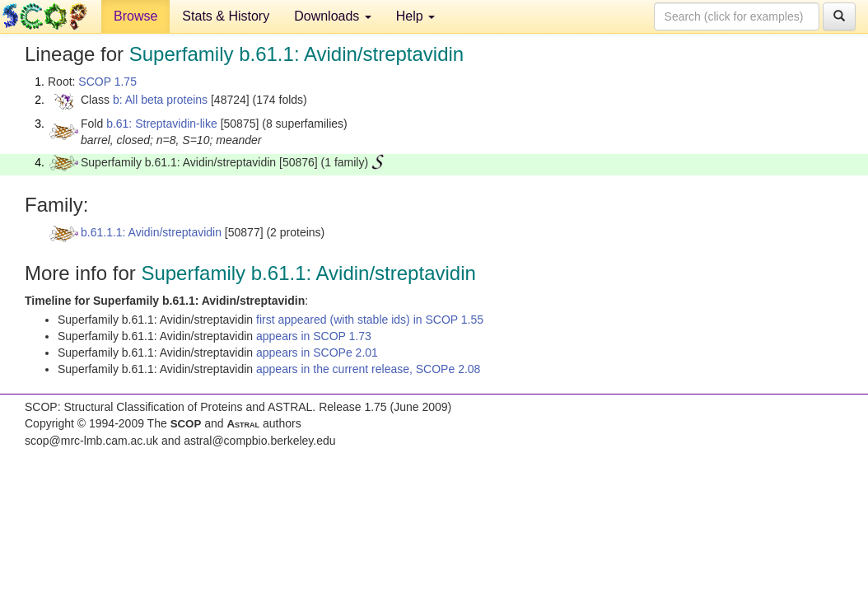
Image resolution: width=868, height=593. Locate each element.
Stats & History (226, 16)
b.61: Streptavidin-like (162, 124)
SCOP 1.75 (107, 82)
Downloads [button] (333, 16)
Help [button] (415, 16)
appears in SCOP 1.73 (314, 336)
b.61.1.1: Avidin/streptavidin (151, 232)
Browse (135, 16)
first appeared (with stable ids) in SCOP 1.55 (370, 320)
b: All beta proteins (160, 100)
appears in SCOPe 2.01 (317, 353)
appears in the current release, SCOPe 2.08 (368, 369)
